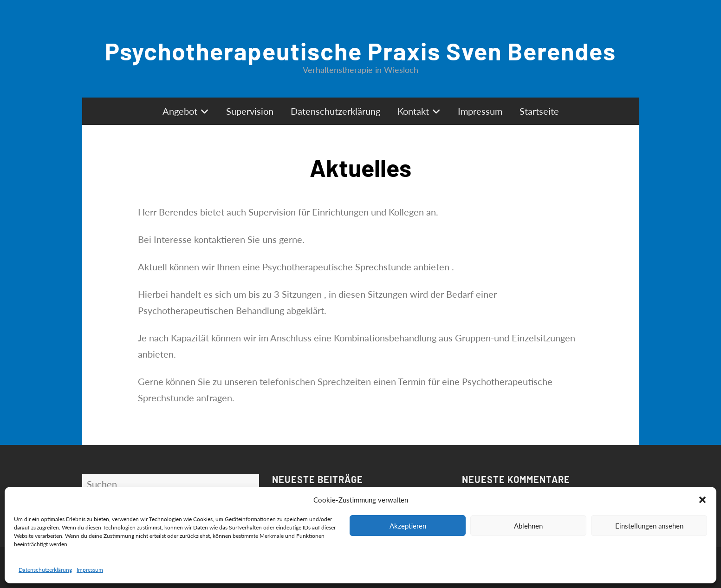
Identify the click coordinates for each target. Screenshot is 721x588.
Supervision (250, 111)
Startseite (539, 111)
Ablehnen (528, 526)
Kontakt (413, 111)
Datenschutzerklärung (45, 570)
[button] (702, 500)
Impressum (90, 570)
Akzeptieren (408, 526)
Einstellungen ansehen (649, 526)
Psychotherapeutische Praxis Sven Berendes (360, 51)
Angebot (180, 111)
